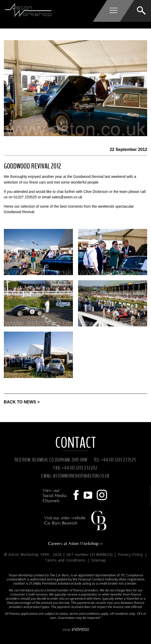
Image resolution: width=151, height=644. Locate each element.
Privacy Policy (131, 554)
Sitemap (99, 560)
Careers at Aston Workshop (75, 544)
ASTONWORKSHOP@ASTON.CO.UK (81, 476)
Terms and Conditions (66, 560)
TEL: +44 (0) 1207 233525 (115, 460)
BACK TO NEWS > (22, 402)
